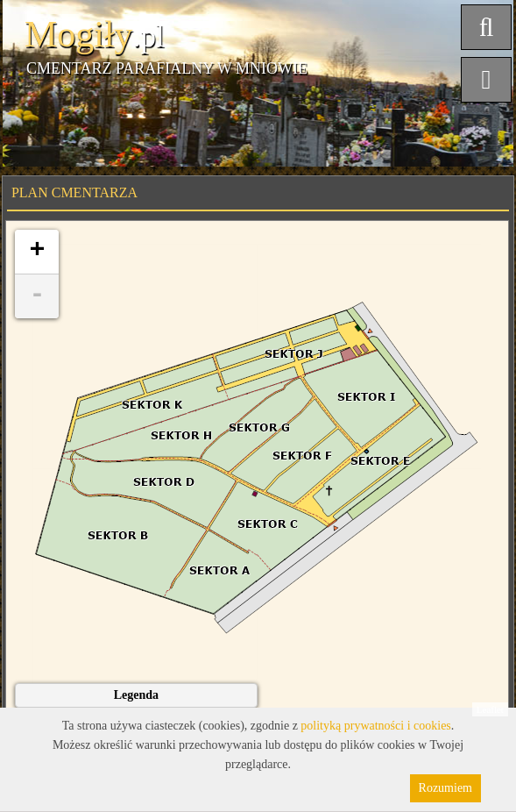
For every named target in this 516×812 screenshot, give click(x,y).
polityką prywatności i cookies (375, 726)
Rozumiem (445, 788)
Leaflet (490, 709)
